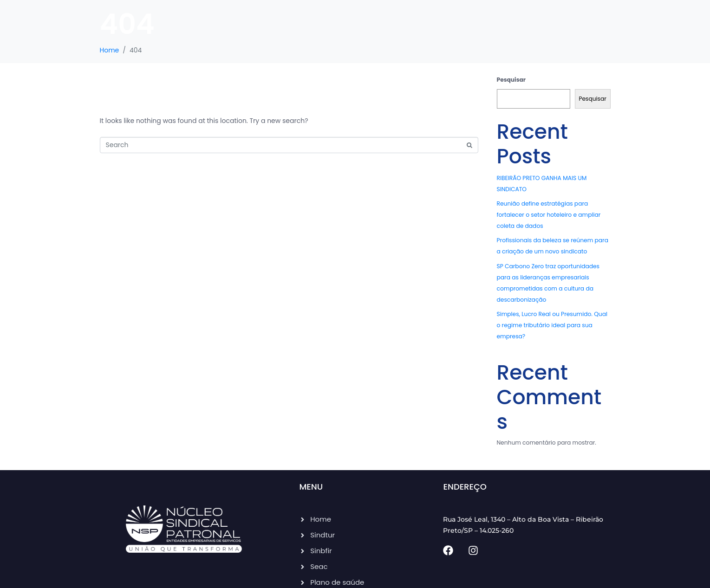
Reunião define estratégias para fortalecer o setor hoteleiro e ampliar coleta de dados (549, 215)
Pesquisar (511, 80)
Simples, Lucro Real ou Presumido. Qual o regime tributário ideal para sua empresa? (552, 325)
